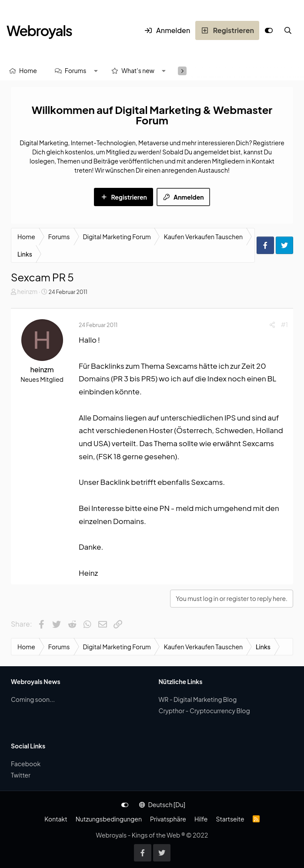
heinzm (27, 291)
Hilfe (201, 819)
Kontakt (56, 819)
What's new (138, 70)
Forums (76, 70)
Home (28, 70)
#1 (284, 324)
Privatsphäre (168, 819)
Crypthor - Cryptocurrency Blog (204, 711)
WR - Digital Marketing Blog (198, 699)
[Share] (272, 325)
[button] (96, 71)
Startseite (230, 819)
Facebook (26, 764)
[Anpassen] (269, 30)
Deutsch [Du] (162, 805)
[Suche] (288, 30)
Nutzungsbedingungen (109, 819)
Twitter (21, 775)
